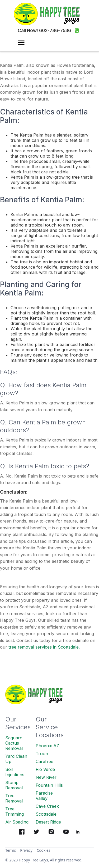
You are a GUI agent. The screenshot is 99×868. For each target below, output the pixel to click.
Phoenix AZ (47, 746)
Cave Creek (47, 806)
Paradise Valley (44, 796)
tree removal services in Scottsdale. (44, 647)
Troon (42, 754)
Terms (11, 850)
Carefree (44, 761)
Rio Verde (45, 769)
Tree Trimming (15, 811)
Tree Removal (14, 798)
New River (46, 777)
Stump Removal (14, 785)
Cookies (43, 850)
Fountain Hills (49, 785)
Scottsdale (46, 814)
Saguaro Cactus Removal (14, 743)
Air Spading (17, 822)
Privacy (26, 850)
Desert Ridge (48, 822)
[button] (21, 45)
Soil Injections (15, 772)
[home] (50, 14)
